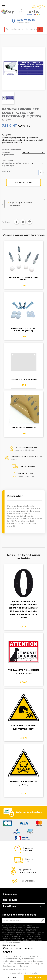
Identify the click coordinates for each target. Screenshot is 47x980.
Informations (10, 894)
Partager (16, 222)
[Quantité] (40, 172)
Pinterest (29, 222)
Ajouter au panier (23, 182)
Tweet (23, 222)
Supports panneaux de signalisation (21, 204)
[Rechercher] (24, 29)
